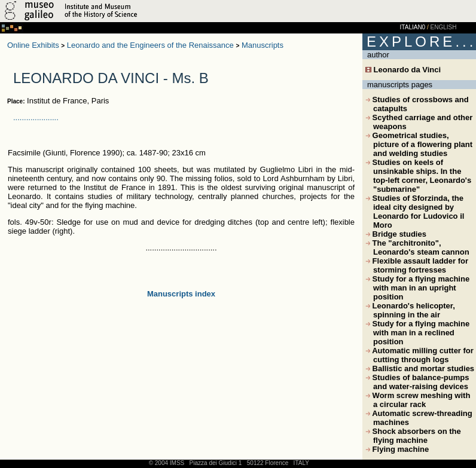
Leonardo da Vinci (403, 70)
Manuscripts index (181, 294)
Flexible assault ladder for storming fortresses (417, 265)
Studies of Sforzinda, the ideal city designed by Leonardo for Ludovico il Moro (415, 212)
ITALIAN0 (413, 27)
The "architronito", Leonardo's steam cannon (417, 247)
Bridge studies (396, 234)
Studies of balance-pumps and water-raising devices (417, 382)
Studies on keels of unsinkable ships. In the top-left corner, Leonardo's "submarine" (418, 176)
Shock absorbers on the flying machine (413, 436)
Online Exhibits (33, 45)
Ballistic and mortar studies (420, 368)
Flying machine (397, 449)
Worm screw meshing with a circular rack (418, 400)
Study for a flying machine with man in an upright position (417, 288)
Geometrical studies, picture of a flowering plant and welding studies (419, 144)
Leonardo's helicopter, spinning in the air (410, 310)
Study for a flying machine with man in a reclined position (417, 333)
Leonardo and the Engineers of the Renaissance (150, 45)
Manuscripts (263, 45)
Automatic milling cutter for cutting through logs (419, 355)
